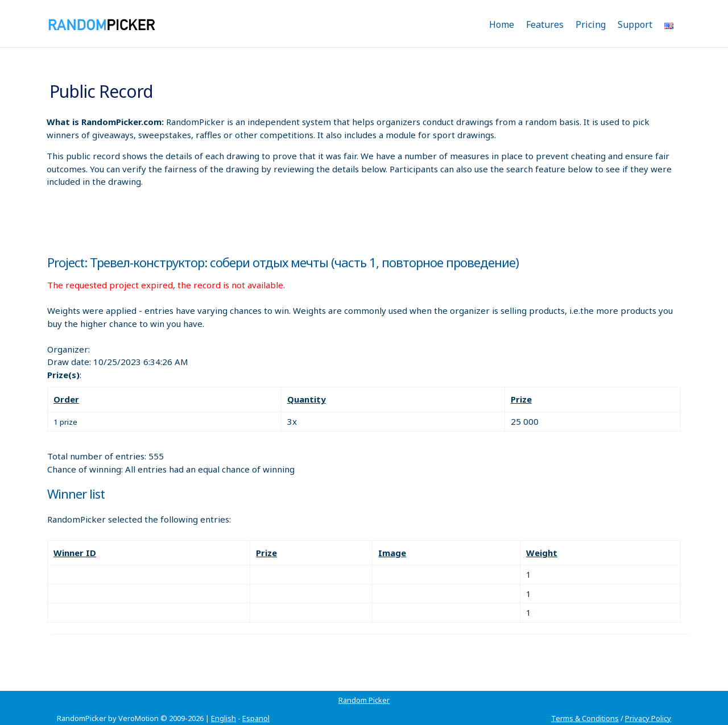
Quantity (307, 399)
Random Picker (364, 700)
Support (635, 24)
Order (66, 399)
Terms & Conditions (585, 718)
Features (545, 24)
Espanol (256, 718)
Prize (521, 399)
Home (502, 24)
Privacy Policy (648, 718)
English (224, 718)
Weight (542, 553)
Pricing (591, 24)
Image (392, 553)
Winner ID (75, 553)
